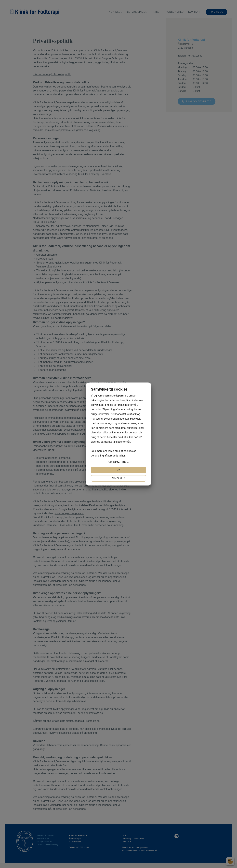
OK (118, 470)
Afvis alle (118, 478)
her (123, 456)
